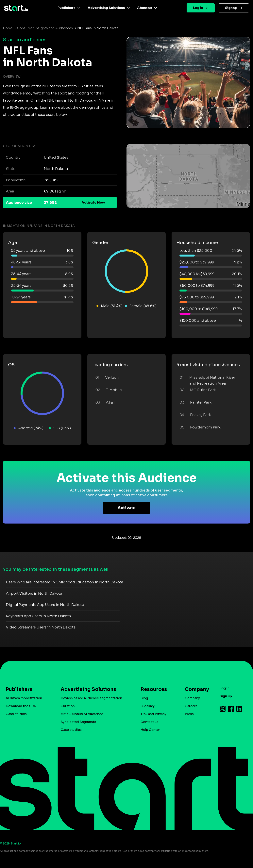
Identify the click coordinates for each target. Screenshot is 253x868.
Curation (68, 706)
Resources (154, 689)
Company (195, 689)
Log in (198, 8)
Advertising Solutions (106, 8)
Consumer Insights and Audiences (45, 28)
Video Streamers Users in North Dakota (41, 627)
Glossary (148, 706)
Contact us (149, 722)
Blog (144, 698)
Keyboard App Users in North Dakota (38, 616)
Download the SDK (21, 706)
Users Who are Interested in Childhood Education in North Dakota (65, 582)
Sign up (231, 8)
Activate (127, 508)
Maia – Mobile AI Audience (82, 714)
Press (189, 714)
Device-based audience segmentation (91, 698)
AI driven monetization (24, 698)
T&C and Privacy (153, 714)
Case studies (16, 714)
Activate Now (93, 202)
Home (8, 28)
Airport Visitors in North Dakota (34, 593)
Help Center (150, 730)
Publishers (67, 8)
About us (145, 8)
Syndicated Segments (78, 722)
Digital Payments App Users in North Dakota (45, 605)
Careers (191, 706)
